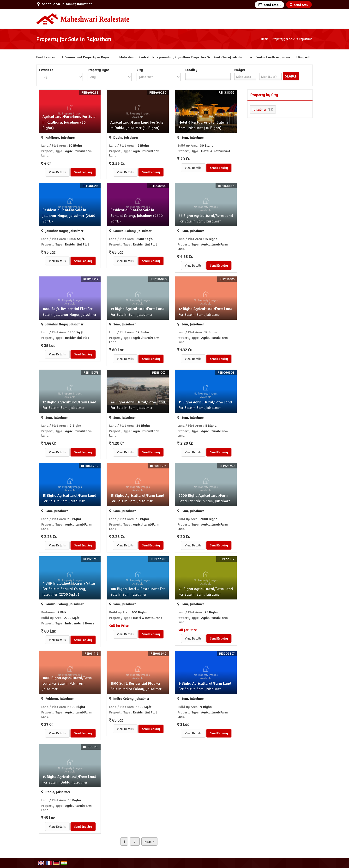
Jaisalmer (259, 109)
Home (265, 39)
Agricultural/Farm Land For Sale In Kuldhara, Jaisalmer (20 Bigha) (69, 122)
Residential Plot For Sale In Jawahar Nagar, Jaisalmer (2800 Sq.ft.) (69, 215)
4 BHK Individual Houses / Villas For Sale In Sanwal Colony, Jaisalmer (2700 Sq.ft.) (69, 589)
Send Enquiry (83, 172)
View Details (57, 172)
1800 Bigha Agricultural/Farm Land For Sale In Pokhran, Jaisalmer (67, 683)
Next (149, 841)
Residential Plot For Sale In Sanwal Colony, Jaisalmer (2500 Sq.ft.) (137, 215)
